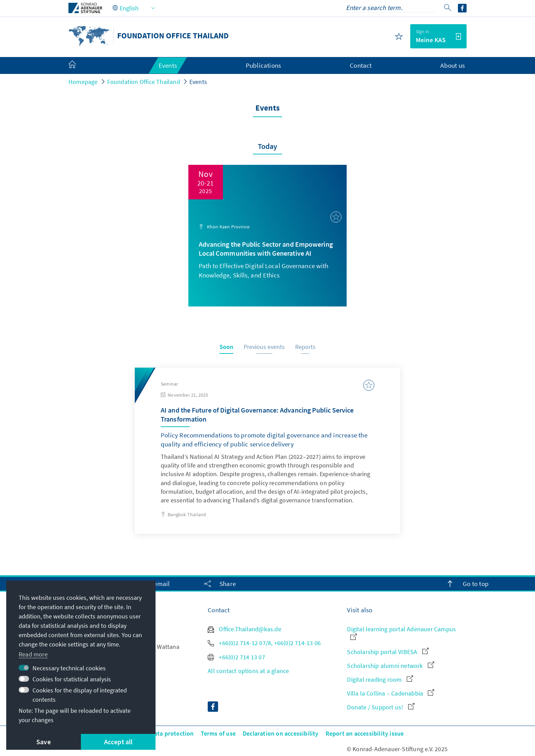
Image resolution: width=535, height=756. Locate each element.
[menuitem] (79, 66)
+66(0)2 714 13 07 (236, 657)
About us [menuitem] (453, 65)
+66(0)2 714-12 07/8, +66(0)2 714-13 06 (264, 643)
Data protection (172, 733)
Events (198, 82)
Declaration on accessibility (281, 733)
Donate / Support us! (381, 707)
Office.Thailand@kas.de (245, 629)
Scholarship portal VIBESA (388, 652)
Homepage (83, 82)
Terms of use (218, 733)
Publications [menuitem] (263, 65)
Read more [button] (33, 654)
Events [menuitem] (168, 65)
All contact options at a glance (248, 671)
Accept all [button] (118, 742)
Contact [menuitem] (361, 65)
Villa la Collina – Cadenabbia (391, 693)
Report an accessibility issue (365, 733)
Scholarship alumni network (390, 666)
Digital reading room (380, 679)
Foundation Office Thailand (144, 82)
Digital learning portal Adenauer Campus (401, 632)
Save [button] (44, 742)
